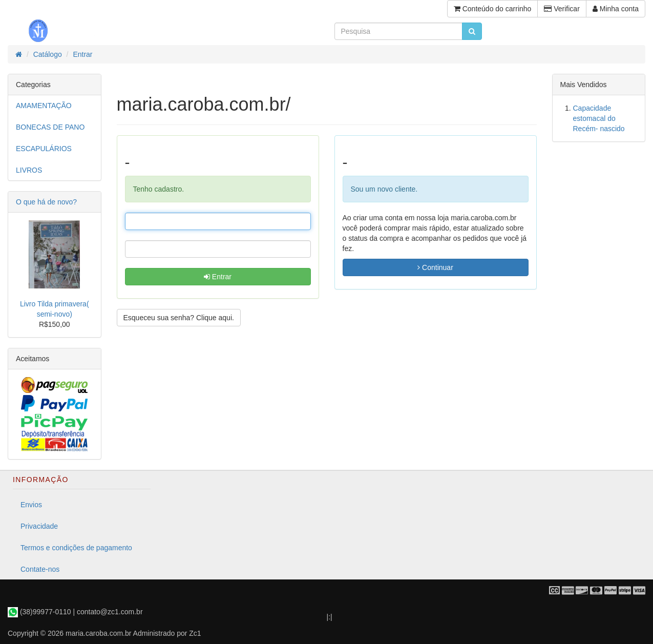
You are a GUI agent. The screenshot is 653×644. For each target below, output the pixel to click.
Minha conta (616, 9)
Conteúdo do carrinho (493, 9)
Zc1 (195, 633)
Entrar (218, 277)
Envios (31, 505)
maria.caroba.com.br (98, 633)
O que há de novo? (46, 202)
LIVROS (29, 170)
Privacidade (39, 526)
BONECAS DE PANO (50, 127)
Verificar (562, 9)
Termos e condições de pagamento (76, 548)
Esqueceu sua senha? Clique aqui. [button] (179, 318)
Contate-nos (40, 569)
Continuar (435, 267)
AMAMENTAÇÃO (44, 106)
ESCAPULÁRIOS (44, 149)
